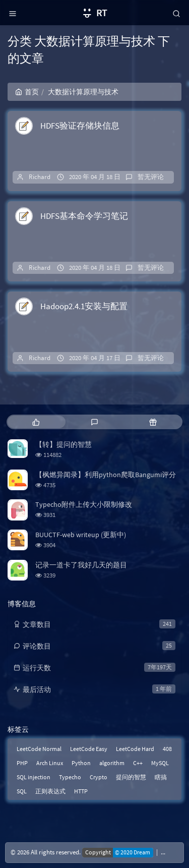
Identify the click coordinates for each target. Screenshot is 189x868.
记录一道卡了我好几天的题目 (81, 565)
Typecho (70, 777)
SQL (22, 791)
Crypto (99, 777)
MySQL (160, 763)
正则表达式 (50, 791)
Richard (40, 177)
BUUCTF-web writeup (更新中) (81, 535)
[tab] (36, 422)
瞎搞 (161, 777)
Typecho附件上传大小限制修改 (84, 504)
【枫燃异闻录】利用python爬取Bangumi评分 (106, 475)
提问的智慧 (131, 777)
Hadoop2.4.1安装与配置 (84, 306)
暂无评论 (151, 177)
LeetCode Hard (135, 749)
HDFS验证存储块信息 (80, 126)
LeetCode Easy (89, 749)
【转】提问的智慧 (64, 444)
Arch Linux (50, 763)
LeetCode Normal (39, 749)
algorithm (112, 763)
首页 (27, 92)
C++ (138, 763)
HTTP (81, 791)
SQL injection (34, 777)
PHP (22, 763)
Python (81, 763)
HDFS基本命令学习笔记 (84, 216)
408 (167, 749)
